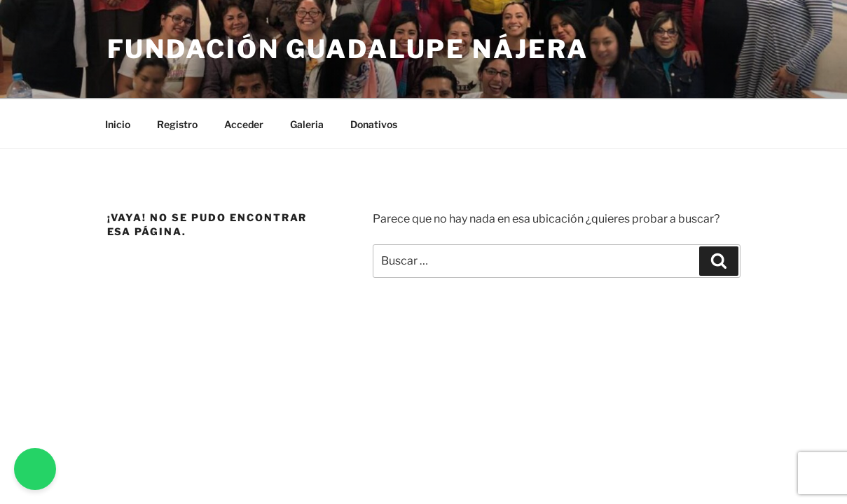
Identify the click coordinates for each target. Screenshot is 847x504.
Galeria (307, 124)
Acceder (244, 124)
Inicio (118, 124)
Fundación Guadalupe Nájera (348, 49)
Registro (177, 124)
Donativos (374, 124)
